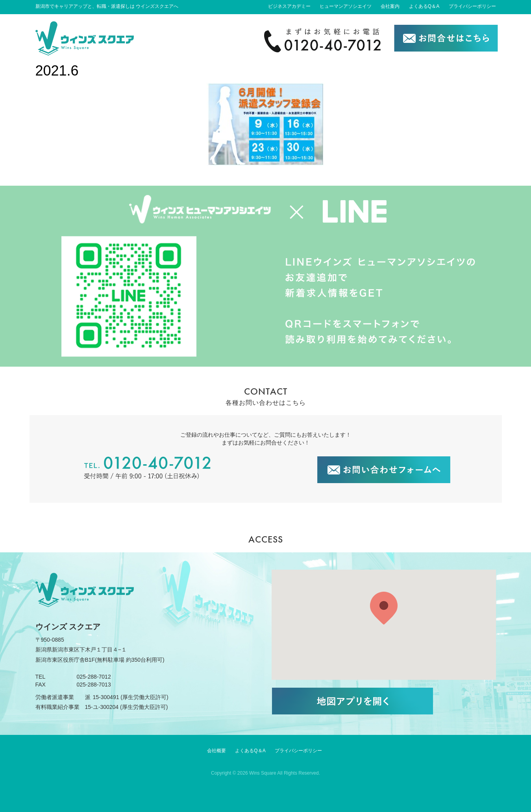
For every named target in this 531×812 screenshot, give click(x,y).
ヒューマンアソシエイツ (346, 6)
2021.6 (57, 71)
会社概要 (216, 751)
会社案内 (390, 6)
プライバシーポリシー (472, 6)
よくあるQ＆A (424, 6)
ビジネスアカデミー (289, 6)
